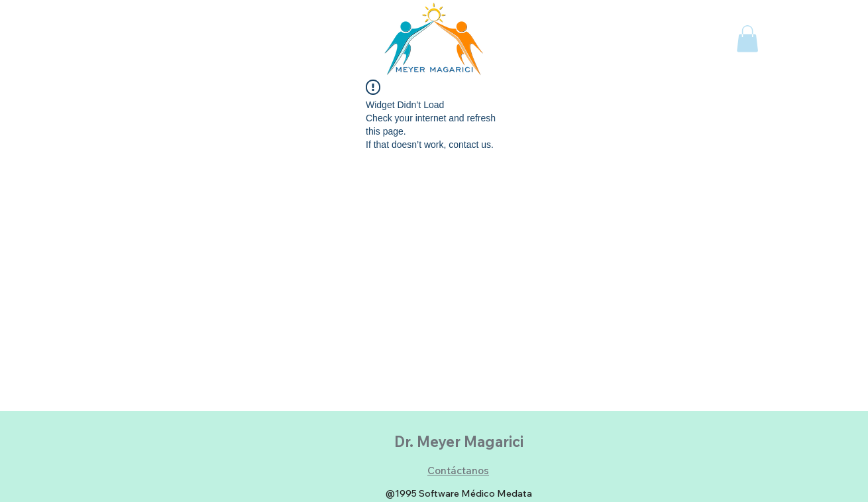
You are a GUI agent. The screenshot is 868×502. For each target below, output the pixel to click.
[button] (747, 39)
